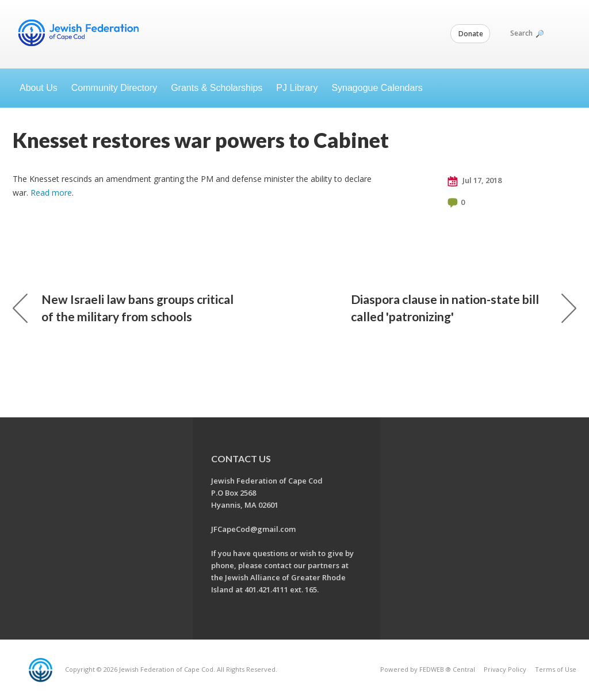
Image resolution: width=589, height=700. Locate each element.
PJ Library (297, 88)
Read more (51, 193)
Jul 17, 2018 (475, 181)
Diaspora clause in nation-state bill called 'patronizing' (464, 308)
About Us (39, 88)
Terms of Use (556, 669)
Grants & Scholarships (217, 88)
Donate (471, 34)
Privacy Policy (505, 669)
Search (526, 33)
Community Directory (114, 88)
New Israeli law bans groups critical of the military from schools (123, 308)
